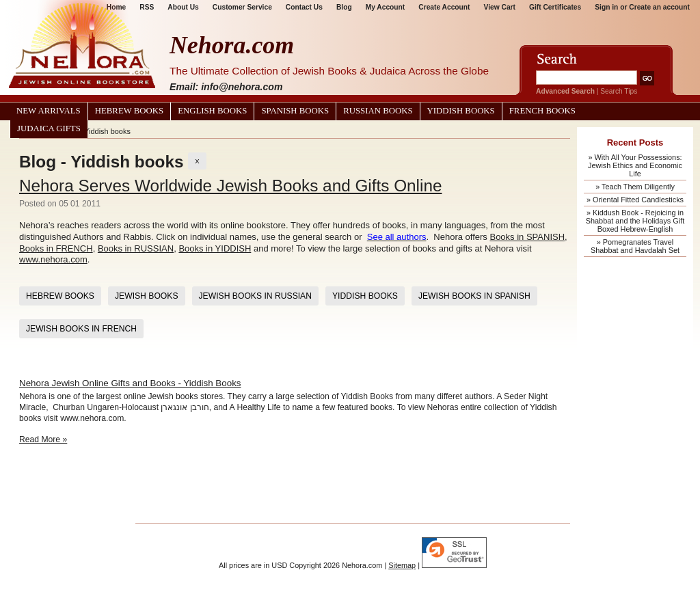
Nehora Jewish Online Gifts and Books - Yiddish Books (130, 383)
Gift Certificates (555, 7)
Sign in (606, 7)
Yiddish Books (461, 111)
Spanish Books (295, 111)
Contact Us (304, 7)
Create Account (444, 7)
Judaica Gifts (49, 128)
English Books (212, 111)
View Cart (500, 7)
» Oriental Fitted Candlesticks (635, 200)
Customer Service (242, 7)
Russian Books (378, 111)
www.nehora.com (53, 259)
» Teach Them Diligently (635, 187)
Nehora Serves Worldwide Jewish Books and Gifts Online (230, 186)
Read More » (43, 439)
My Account (386, 7)
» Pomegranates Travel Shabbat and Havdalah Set (635, 246)
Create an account (659, 7)
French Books (542, 111)
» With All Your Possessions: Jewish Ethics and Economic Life (635, 165)
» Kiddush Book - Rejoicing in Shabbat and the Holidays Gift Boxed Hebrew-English (635, 221)
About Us (183, 7)
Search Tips (619, 91)
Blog (344, 7)
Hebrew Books (129, 111)
